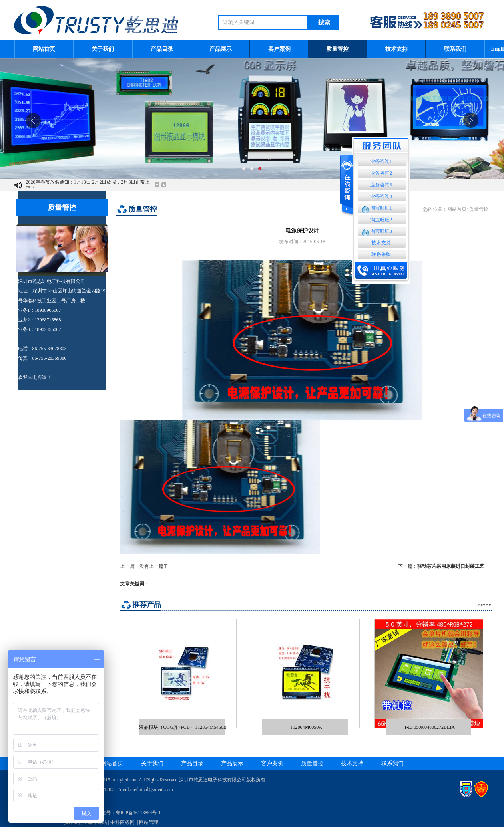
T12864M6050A (306, 727)
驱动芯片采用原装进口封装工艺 (451, 566)
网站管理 (149, 822)
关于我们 (103, 49)
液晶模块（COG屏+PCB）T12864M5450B (183, 727)
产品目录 (162, 49)
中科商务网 (122, 822)
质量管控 (337, 49)
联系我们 (455, 49)
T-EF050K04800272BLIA (429, 727)
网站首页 (44, 49)
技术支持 (396, 49)
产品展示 (221, 49)
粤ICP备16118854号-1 (138, 813)
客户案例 (279, 49)
